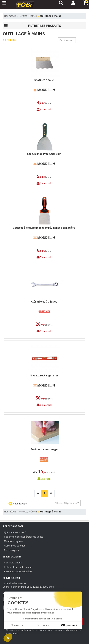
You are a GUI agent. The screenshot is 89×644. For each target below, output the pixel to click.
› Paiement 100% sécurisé (17, 571)
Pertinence (66, 40)
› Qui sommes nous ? (14, 532)
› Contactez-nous (12, 562)
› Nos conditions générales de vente (23, 537)
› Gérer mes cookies (14, 546)
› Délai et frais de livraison (17, 567)
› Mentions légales (13, 541)
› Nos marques (11, 550)
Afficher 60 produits (66, 503)
